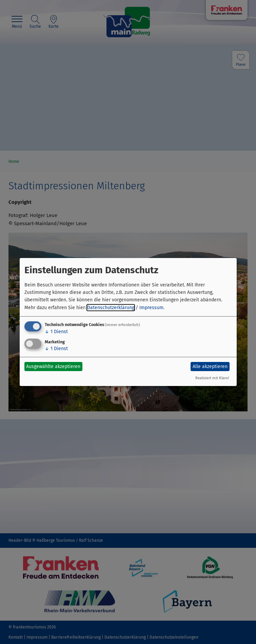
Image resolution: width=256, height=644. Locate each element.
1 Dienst (56, 332)
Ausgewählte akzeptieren (53, 367)
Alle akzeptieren (210, 367)
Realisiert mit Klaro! (212, 378)
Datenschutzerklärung (111, 308)
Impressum (151, 308)
